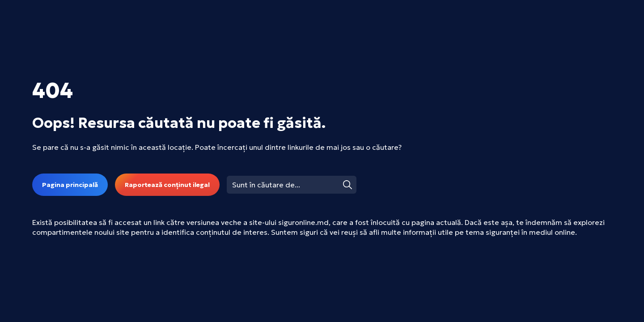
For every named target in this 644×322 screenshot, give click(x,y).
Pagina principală (70, 185)
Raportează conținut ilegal (167, 185)
